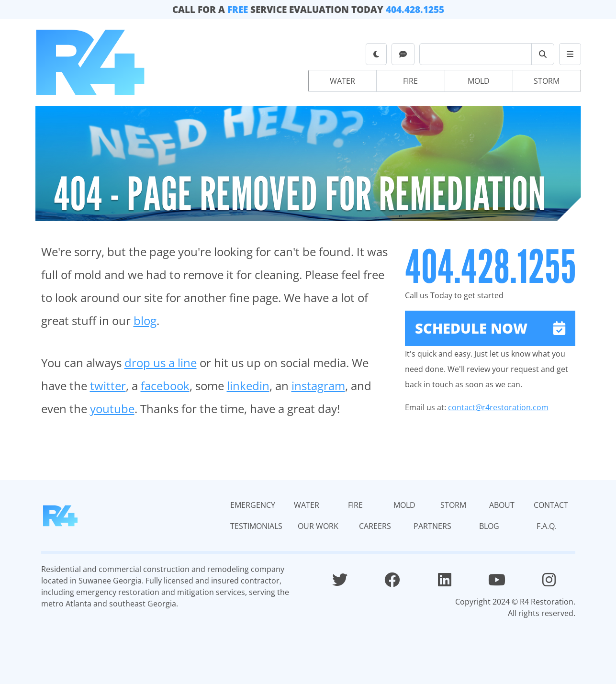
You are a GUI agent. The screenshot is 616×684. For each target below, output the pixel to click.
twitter (108, 386)
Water (342, 81)
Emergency (253, 505)
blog (145, 320)
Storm (547, 81)
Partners (432, 526)
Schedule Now (490, 328)
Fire (410, 81)
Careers (375, 526)
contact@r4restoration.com (498, 407)
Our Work (318, 526)
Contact (551, 505)
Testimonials (256, 526)
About (502, 505)
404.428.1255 (415, 9)
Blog (489, 526)
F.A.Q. (547, 526)
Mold (479, 81)
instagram (318, 386)
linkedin (248, 386)
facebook (165, 386)
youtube (112, 409)
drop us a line (161, 363)
